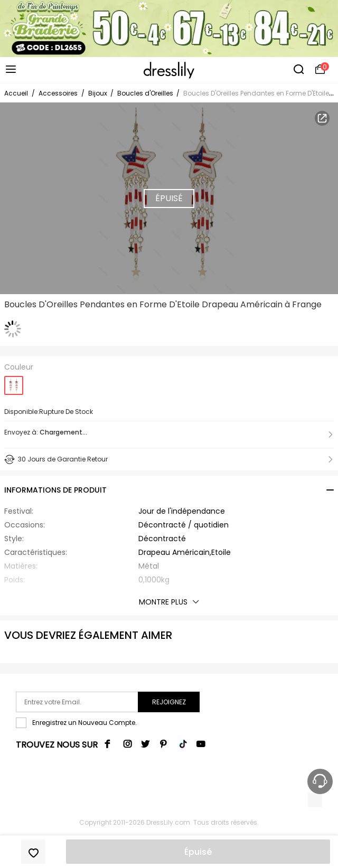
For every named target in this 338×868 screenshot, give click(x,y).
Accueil (16, 93)
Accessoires (58, 93)
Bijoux (98, 93)
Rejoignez (169, 702)
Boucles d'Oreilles (146, 93)
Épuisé (198, 852)
